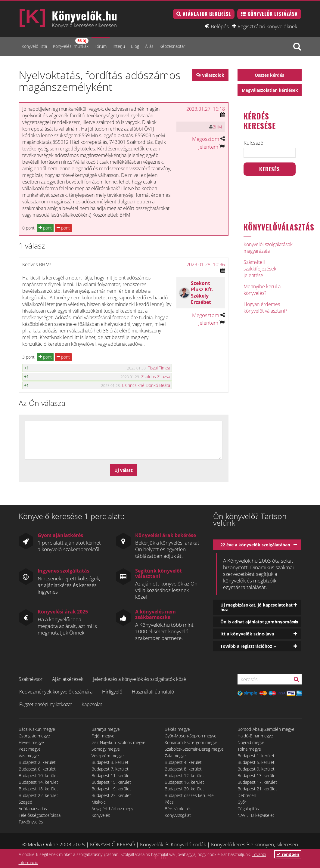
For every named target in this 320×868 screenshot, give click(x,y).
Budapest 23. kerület (111, 795)
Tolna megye (249, 749)
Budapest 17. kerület (257, 782)
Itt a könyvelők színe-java (247, 634)
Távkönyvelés (31, 822)
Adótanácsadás (33, 809)
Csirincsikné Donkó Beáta (146, 385)
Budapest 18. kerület (38, 789)
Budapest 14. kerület (38, 782)
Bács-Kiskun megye (37, 729)
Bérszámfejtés (178, 809)
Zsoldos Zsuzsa (156, 377)
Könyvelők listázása (273, 14)
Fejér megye (103, 736)
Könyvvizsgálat (178, 815)
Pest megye (30, 749)
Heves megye (31, 742)
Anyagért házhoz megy (112, 809)
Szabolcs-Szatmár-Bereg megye (194, 749)
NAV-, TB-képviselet (256, 815)
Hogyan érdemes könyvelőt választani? (265, 307)
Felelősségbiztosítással (40, 815)
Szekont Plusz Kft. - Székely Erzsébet (203, 293)
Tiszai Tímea (159, 368)
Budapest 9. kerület (256, 769)
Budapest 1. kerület (256, 756)
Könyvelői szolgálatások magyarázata (268, 248)
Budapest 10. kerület (38, 775)
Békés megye (177, 729)
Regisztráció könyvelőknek (267, 26)
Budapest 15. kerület (111, 782)
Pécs (169, 802)
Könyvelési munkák (71, 43)
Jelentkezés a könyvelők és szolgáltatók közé (140, 679)
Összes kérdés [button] (269, 75)
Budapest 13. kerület (257, 775)
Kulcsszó (253, 143)
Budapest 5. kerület (256, 762)
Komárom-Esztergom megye (191, 742)
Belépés (220, 26)
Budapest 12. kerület (184, 775)
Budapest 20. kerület (184, 789)
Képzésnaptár (172, 46)
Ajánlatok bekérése (207, 14)
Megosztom (206, 139)
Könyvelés (101, 815)
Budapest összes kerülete (189, 795)
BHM (217, 127)
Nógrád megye (251, 742)
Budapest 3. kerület (110, 762)
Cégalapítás (248, 809)
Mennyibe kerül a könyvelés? (262, 290)
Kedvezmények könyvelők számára (56, 692)
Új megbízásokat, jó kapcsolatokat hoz (256, 607)
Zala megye (175, 756)
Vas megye (29, 756)
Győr (242, 802)
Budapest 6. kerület (37, 769)
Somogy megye (106, 749)
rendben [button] (288, 854)
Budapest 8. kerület (183, 769)
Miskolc (99, 802)
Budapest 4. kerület (183, 762)
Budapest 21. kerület (257, 789)
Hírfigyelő (112, 692)
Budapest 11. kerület (111, 775)
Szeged (25, 802)
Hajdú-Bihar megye (255, 736)
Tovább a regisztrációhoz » (248, 646)
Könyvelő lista (34, 46)
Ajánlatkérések (68, 679)
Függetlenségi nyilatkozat (46, 704)
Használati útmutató (153, 692)
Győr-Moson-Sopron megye (191, 736)
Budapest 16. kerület (184, 782)
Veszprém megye (108, 756)
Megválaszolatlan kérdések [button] (270, 90)
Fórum (101, 46)
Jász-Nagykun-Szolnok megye (118, 742)
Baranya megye (106, 729)
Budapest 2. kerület (37, 762)
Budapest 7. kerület (110, 769)
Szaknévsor (31, 679)
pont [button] (45, 228)
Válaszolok (213, 75)
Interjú (119, 46)
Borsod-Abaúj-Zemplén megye (266, 729)
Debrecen (247, 795)
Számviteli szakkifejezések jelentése (260, 269)
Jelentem (208, 147)
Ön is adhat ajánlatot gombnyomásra (259, 622)
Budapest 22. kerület (38, 795)
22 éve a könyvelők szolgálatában (255, 545)
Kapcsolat (92, 704)
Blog (135, 46)
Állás (149, 46)
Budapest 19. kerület (111, 789)
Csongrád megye (34, 736)
